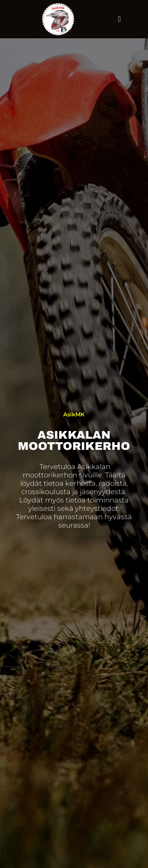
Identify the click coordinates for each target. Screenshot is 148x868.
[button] (119, 19)
